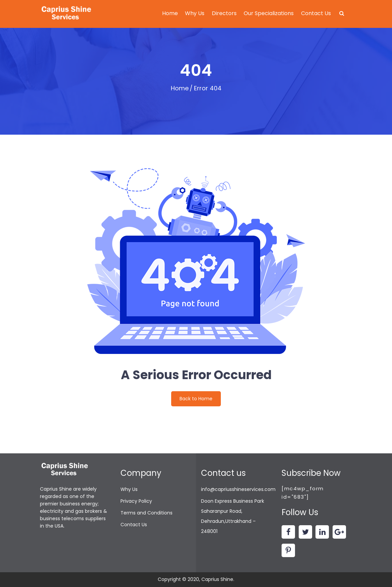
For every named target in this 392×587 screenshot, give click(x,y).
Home (170, 13)
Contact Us (316, 13)
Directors (224, 13)
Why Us (195, 13)
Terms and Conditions (146, 513)
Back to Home (196, 399)
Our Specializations (269, 13)
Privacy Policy (136, 501)
